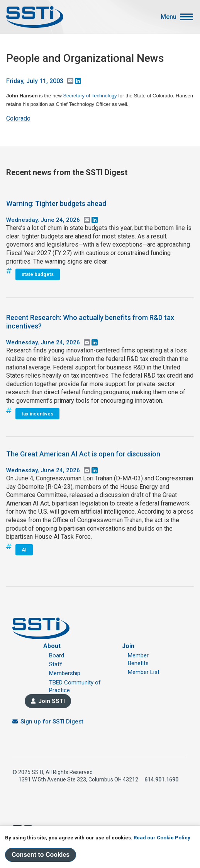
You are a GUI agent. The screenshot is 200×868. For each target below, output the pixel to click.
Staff (56, 664)
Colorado (18, 118)
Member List (144, 672)
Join (128, 646)
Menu (169, 17)
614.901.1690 (161, 779)
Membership (65, 673)
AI (24, 550)
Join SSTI (52, 701)
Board (57, 655)
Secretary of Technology (90, 96)
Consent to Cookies (41, 855)
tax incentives (37, 414)
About (52, 646)
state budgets (38, 274)
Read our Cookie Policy (162, 838)
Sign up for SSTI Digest (52, 722)
